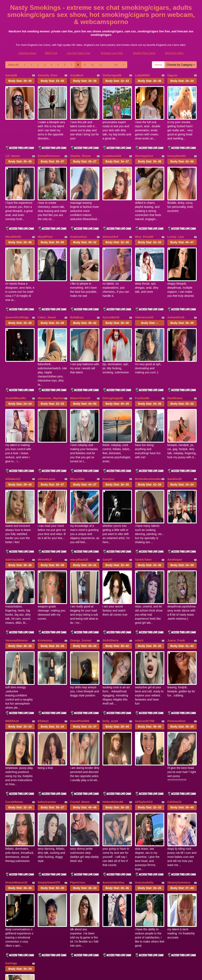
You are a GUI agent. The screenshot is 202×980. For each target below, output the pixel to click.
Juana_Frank (176, 562)
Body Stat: (20, 81)
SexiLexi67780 (145, 631)
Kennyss (108, 423)
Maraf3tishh (13, 214)
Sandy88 (11, 75)
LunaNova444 (112, 145)
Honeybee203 (177, 145)
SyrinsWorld (111, 284)
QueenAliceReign (17, 284)
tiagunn (173, 75)
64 (116, 65)
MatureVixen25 (80, 353)
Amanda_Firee (47, 75)
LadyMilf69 (142, 75)
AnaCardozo (78, 214)
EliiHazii (43, 631)
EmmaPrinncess (49, 145)
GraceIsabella (144, 771)
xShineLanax (46, 423)
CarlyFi (107, 492)
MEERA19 (12, 631)
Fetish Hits (135, 974)
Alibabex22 (13, 423)
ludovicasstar (47, 701)
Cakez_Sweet (47, 284)
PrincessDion (176, 631)
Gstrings (11, 840)
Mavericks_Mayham (51, 353)
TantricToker (143, 492)
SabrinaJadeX (15, 492)
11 (101, 65)
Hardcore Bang (27, 53)
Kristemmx (45, 562)
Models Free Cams (144, 53)
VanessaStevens (16, 562)
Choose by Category (181, 65)
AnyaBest (77, 75)
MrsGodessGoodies (148, 423)
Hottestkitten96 (113, 701)
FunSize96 (142, 353)
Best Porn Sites (174, 53)
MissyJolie (77, 423)
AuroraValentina (113, 771)
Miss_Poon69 (144, 214)
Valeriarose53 (144, 284)
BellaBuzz (77, 284)
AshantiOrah (176, 284)
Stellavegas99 (112, 75)
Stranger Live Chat (112, 53)
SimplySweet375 (49, 771)
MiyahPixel (45, 214)
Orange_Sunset (81, 562)
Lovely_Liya (176, 214)
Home (158, 65)
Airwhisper (175, 492)
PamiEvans (175, 353)
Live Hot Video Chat (78, 53)
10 (92, 65)
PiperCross (78, 771)
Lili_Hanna (13, 145)
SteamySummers (179, 771)
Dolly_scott (110, 631)
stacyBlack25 (79, 492)
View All (13, 65)
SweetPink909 (80, 631)
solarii (139, 562)
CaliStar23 (174, 701)
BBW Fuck (51, 53)
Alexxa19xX (110, 214)
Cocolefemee (14, 701)
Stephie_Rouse (80, 145)
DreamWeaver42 (16, 771)
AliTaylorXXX (144, 701)
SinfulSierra (110, 562)
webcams (101, 944)
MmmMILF (45, 492)
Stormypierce (144, 145)
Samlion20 (175, 423)
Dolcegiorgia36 (113, 353)
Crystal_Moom (80, 701)
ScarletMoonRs (16, 353)
